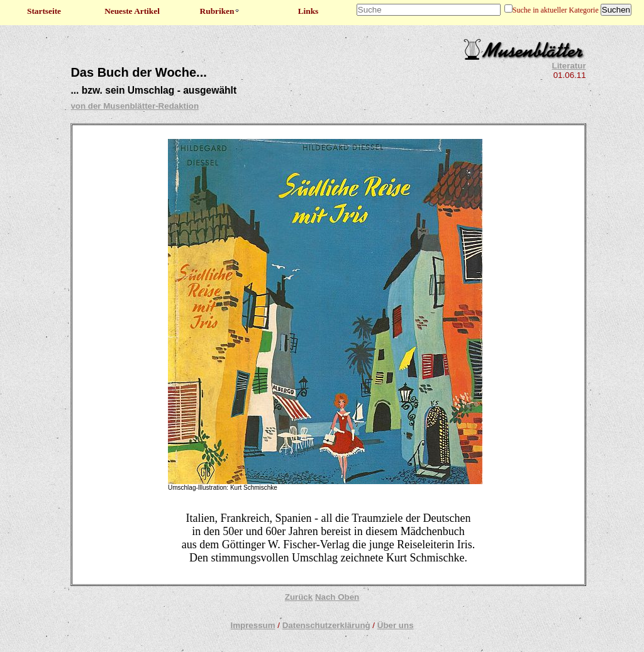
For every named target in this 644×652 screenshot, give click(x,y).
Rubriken (220, 11)
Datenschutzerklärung (326, 625)
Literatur (569, 66)
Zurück (299, 597)
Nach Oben (337, 597)
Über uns (396, 625)
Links (308, 11)
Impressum (253, 625)
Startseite (44, 11)
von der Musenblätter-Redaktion (135, 106)
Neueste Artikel (132, 11)
